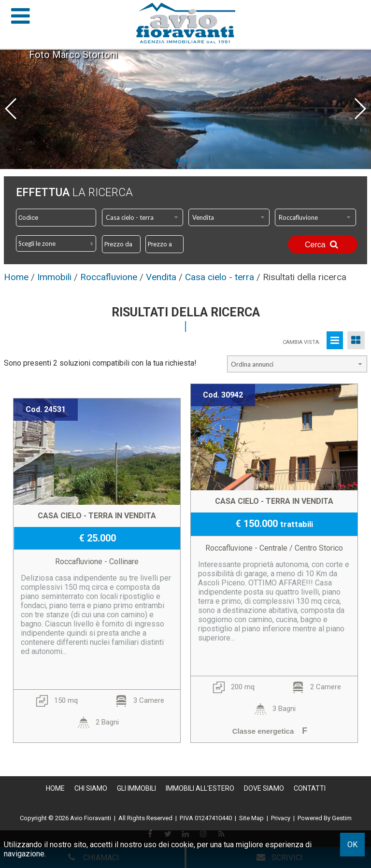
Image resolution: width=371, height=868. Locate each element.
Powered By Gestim (325, 818)
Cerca (323, 244)
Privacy (281, 818)
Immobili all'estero (200, 788)
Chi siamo (91, 788)
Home (55, 788)
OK (352, 845)
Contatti (310, 788)
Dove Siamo (264, 788)
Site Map (251, 818)
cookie (182, 845)
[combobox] (143, 217)
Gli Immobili (136, 788)
